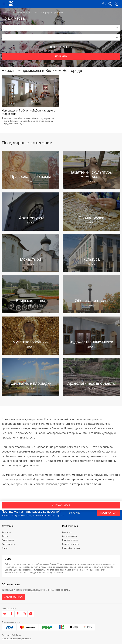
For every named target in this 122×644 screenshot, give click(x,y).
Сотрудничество (70, 536)
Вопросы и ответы (71, 544)
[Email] (80, 513)
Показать (61, 56)
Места (37, 12)
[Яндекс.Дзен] (31, 614)
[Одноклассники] (18, 614)
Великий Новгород (21, 12)
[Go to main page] (11, 4)
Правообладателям (71, 548)
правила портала (55, 516)
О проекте (67, 532)
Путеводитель (8, 544)
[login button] (116, 4)
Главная (5, 12)
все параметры (61, 47)
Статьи (5, 548)
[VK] (5, 614)
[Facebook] (11, 614)
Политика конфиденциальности (17, 638)
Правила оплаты (70, 540)
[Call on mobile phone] (104, 4)
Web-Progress (18, 635)
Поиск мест (61, 505)
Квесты (5, 536)
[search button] (110, 4)
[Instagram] (24, 614)
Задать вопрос (13, 597)
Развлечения (8, 540)
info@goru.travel (30, 590)
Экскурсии (6, 532)
